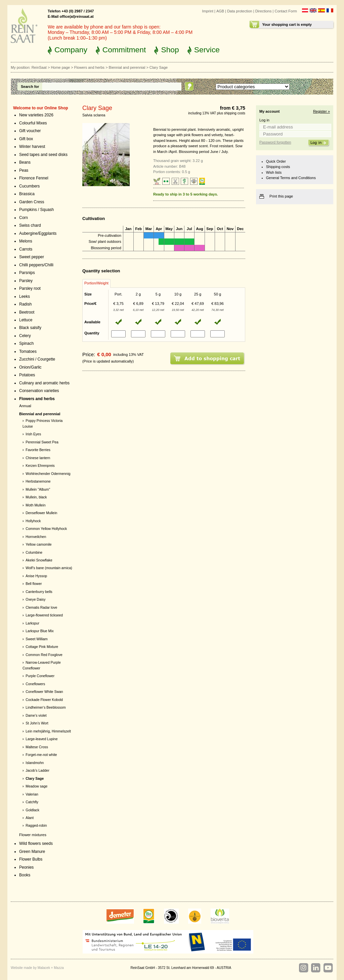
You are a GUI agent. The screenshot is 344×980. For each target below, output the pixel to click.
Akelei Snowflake (39, 560)
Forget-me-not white (41, 755)
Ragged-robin (36, 826)
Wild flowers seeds (36, 843)
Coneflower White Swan (44, 692)
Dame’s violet (36, 716)
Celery (25, 336)
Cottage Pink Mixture (42, 647)
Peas (24, 170)
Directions (264, 11)
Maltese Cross (37, 747)
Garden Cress (32, 202)
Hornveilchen (36, 537)
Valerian (32, 794)
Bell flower (34, 584)
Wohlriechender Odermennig (48, 474)
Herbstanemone (38, 481)
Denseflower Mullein (41, 513)
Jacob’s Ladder (37, 771)
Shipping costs (278, 167)
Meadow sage (36, 786)
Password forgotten (275, 142)
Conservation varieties (39, 391)
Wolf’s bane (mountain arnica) (49, 568)
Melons (26, 241)
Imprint (208, 11)
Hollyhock (33, 521)
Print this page (281, 196)
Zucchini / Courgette (37, 359)
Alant (30, 818)
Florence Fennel (34, 178)
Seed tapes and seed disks (43, 155)
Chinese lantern (38, 458)
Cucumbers (29, 186)
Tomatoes (28, 351)
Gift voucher (30, 131)
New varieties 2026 (36, 115)
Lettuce (26, 320)
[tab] (96, 283)
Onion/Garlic (30, 367)
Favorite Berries (38, 450)
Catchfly (32, 802)
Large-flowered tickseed (44, 615)
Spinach (26, 343)
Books (25, 875)
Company (71, 50)
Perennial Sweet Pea (42, 442)
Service (207, 50)
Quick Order (276, 161)
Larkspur (32, 623)
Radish (25, 304)
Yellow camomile (38, 545)
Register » (321, 111)
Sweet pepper (32, 257)
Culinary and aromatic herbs (44, 383)
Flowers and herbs (89, 67)
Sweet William (37, 639)
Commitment (124, 50)
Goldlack (32, 810)
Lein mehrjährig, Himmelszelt (48, 731)
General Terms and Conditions (291, 178)
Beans (25, 162)
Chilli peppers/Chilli (36, 265)
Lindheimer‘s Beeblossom (46, 707)
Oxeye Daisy (35, 600)
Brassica (27, 194)
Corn (24, 218)
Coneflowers (35, 684)
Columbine (34, 553)
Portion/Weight (96, 283)
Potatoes (27, 375)
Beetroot (27, 312)
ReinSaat (39, 67)
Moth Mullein (35, 505)
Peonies (26, 867)
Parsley (26, 281)
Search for (30, 87)
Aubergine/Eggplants (38, 233)
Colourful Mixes (33, 123)
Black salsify (30, 328)
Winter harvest (32, 147)
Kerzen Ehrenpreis (40, 466)
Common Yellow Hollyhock (46, 529)
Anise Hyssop (36, 576)
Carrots (26, 249)
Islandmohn (35, 763)
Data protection (240, 11)
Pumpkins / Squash (36, 210)
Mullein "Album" (38, 489)
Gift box (26, 139)
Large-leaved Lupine (41, 739)
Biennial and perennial (127, 67)
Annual (25, 406)
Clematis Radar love (41, 608)
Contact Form (286, 11)
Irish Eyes (33, 434)
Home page (60, 67)
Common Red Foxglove (44, 655)
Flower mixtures (33, 835)
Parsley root (30, 288)
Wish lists (274, 172)
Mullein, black (36, 497)
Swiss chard (30, 225)
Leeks (25, 296)
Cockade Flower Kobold (44, 700)
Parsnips (27, 273)
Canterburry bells (39, 592)
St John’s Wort (37, 723)
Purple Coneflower (40, 676)
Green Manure (32, 852)
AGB (220, 11)
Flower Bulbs (31, 859)
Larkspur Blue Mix (40, 631)
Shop (170, 50)
